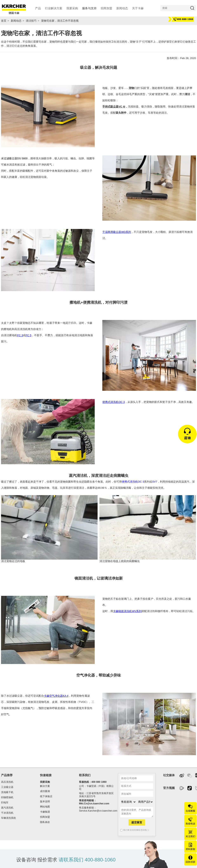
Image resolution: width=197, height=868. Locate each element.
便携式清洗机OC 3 (113, 402)
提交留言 (137, 822)
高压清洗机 (7, 782)
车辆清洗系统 (8, 818)
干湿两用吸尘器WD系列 (117, 232)
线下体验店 (46, 796)
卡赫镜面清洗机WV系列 (127, 611)
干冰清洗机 (7, 813)
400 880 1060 (99, 782)
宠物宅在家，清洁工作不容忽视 (60, 21)
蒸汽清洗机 (7, 808)
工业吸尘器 (7, 787)
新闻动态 (16, 21)
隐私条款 (45, 822)
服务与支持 (89, 8)
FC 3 (20, 335)
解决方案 (45, 786)
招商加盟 (45, 817)
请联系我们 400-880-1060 (87, 860)
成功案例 (45, 791)
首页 (4, 21)
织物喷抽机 (7, 797)
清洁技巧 (31, 21)
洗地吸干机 (7, 792)
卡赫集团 (45, 812)
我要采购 (45, 782)
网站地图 (45, 807)
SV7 (155, 482)
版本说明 (45, 801)
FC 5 (28, 335)
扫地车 (5, 803)
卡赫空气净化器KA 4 (56, 696)
